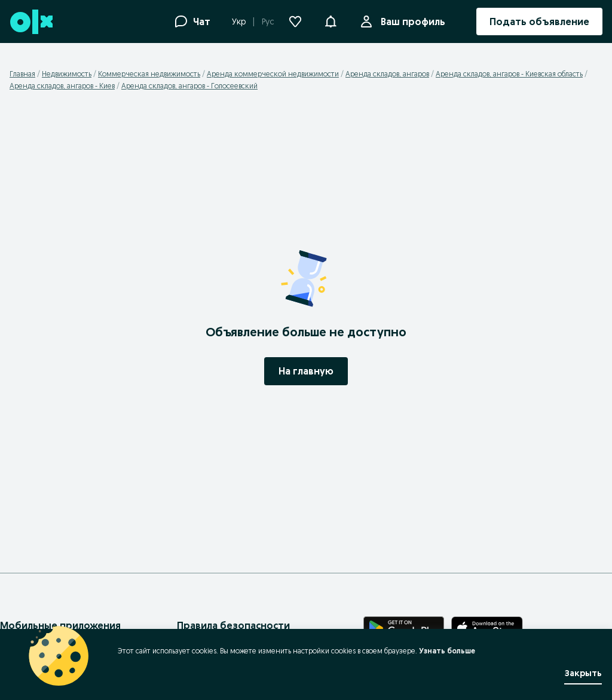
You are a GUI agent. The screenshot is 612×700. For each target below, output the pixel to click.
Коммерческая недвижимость (149, 74)
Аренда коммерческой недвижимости (273, 74)
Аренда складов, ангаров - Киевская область (509, 74)
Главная (22, 74)
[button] (331, 20)
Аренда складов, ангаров (387, 74)
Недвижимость (67, 74)
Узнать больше (447, 651)
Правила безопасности (233, 625)
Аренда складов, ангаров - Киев (62, 86)
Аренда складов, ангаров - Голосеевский (189, 86)
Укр (239, 22)
